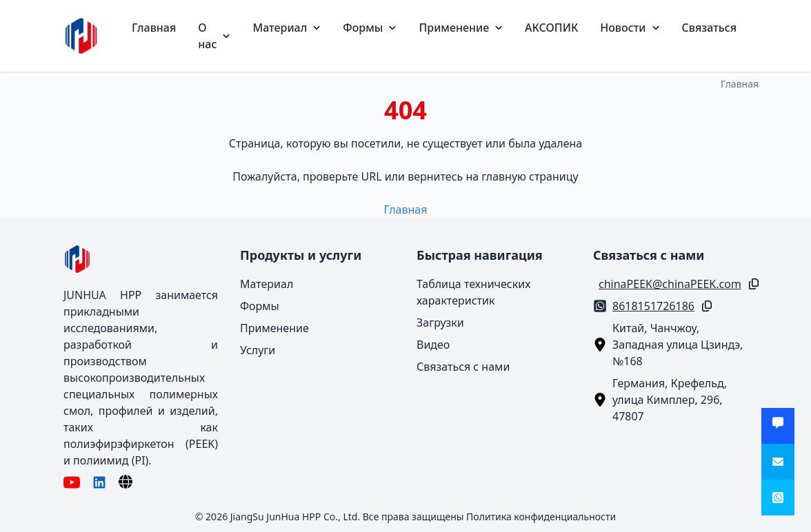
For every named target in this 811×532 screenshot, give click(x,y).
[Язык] (126, 482)
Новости (630, 28)
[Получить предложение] (778, 426)
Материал (287, 28)
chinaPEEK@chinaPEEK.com (670, 284)
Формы (370, 28)
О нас (214, 36)
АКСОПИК (551, 28)
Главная (154, 28)
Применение (461, 28)
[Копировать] (751, 284)
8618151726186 (653, 306)
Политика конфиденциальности (541, 516)
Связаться (709, 28)
